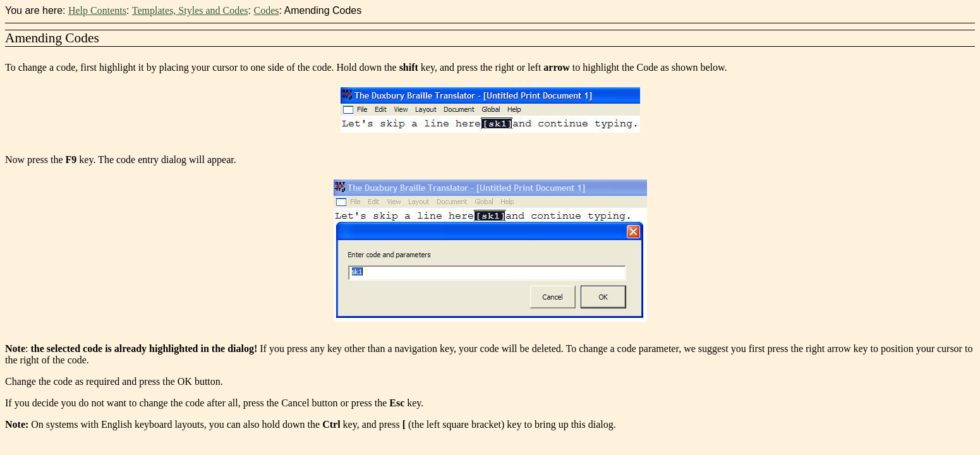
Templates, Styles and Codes (190, 10)
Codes (266, 10)
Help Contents (97, 10)
